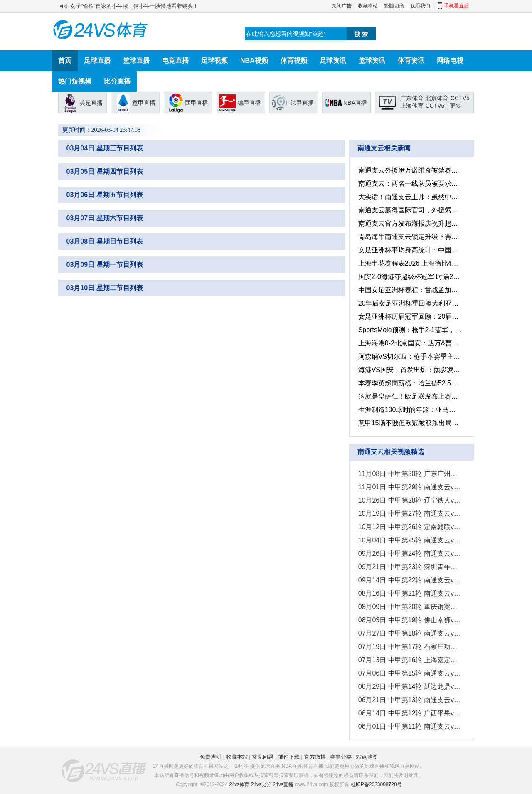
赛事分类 (341, 757)
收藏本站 (368, 6)
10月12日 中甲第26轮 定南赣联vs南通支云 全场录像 (409, 527)
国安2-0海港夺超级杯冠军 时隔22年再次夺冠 (409, 277)
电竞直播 (175, 60)
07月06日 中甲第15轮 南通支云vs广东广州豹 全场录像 (409, 673)
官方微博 (315, 757)
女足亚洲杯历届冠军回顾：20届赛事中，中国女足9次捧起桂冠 (409, 317)
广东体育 (412, 98)
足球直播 (97, 60)
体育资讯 (411, 60)
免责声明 (211, 757)
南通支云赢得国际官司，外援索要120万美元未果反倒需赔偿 (409, 210)
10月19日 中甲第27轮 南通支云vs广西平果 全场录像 (409, 514)
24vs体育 (239, 784)
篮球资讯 (372, 60)
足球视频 (214, 60)
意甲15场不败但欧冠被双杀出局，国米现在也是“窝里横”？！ (409, 423)
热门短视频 (75, 81)
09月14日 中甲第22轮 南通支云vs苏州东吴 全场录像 (409, 580)
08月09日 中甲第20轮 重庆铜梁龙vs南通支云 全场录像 (409, 607)
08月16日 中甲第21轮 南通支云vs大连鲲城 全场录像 (409, 593)
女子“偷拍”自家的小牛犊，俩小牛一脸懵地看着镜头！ (134, 6)
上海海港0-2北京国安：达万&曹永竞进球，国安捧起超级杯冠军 (409, 343)
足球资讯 (333, 60)
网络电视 (450, 60)
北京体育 (437, 98)
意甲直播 (144, 103)
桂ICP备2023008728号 (376, 784)
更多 (456, 106)
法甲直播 (302, 103)
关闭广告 (342, 6)
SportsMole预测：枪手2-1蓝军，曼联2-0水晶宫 (409, 330)
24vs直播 (283, 784)
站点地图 (367, 757)
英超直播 (91, 103)
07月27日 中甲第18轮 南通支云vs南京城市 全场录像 (409, 633)
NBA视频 (254, 60)
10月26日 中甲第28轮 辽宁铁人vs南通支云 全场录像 (409, 500)
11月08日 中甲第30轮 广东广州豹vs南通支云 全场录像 (409, 474)
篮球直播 (136, 60)
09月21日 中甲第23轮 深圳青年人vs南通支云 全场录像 (409, 567)
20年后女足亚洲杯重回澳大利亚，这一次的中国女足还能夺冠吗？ (409, 303)
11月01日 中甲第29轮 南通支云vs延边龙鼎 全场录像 (409, 487)
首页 (65, 60)
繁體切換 (394, 6)
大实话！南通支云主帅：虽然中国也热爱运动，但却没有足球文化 (409, 197)
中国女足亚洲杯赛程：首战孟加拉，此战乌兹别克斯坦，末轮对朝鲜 (409, 290)
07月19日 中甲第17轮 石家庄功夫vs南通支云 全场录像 (409, 647)
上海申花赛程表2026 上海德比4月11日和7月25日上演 (409, 263)
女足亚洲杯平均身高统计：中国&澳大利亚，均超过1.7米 (409, 250)
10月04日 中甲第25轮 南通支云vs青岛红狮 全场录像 (409, 540)
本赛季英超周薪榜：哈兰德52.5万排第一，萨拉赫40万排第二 (409, 383)
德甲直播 (249, 103)
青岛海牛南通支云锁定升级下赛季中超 (409, 237)
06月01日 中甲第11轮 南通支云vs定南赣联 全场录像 (409, 726)
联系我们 (420, 6)
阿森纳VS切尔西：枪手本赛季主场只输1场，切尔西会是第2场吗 (409, 356)
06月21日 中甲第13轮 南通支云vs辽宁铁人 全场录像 (409, 700)
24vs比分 (261, 784)
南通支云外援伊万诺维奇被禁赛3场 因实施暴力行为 (409, 170)
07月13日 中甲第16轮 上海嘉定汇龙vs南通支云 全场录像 (409, 660)
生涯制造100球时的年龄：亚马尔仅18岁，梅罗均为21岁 (409, 410)
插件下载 (289, 757)
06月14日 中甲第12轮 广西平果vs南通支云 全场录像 (409, 713)
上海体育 (412, 106)
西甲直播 (197, 103)
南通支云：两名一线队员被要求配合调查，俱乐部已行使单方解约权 (409, 184)
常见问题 (263, 757)
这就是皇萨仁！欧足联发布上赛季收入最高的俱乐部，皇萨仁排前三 (409, 396)
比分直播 (117, 81)
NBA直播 (355, 103)
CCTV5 (460, 98)
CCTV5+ (436, 106)
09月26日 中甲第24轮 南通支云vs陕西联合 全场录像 (409, 554)
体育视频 (294, 60)
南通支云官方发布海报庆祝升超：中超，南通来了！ (409, 223)
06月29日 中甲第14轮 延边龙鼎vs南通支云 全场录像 (409, 687)
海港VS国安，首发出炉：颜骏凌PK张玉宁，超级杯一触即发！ (409, 370)
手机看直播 (456, 6)
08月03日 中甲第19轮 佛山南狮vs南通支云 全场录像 (409, 620)
